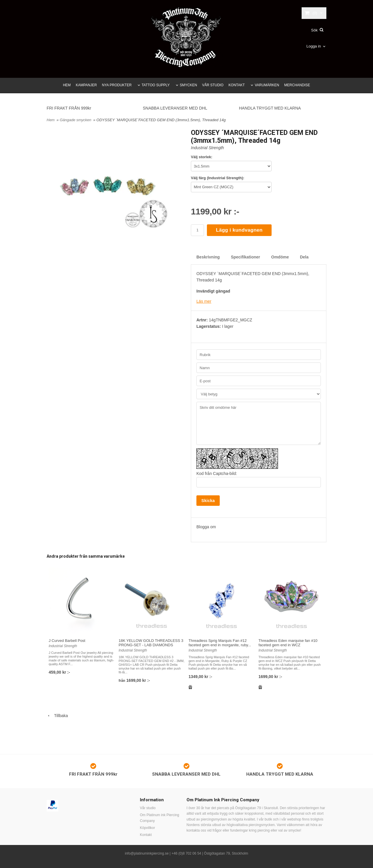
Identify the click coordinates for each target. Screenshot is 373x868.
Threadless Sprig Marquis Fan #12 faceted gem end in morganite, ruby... (220, 642)
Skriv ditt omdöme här (259, 423)
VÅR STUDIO (213, 85)
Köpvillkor (147, 827)
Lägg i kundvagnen (239, 230)
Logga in (314, 46)
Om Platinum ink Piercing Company (160, 818)
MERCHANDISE (297, 85)
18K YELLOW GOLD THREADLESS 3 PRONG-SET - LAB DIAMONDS (151, 642)
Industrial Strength (207, 148)
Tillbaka (57, 716)
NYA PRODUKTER (117, 85)
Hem (51, 120)
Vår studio (148, 808)
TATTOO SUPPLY (156, 85)
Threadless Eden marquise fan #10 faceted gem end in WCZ (288, 642)
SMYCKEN (188, 85)
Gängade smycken (76, 120)
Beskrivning (208, 257)
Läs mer (204, 301)
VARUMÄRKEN (267, 85)
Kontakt (146, 835)
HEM (67, 85)
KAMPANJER (86, 85)
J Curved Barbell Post (67, 640)
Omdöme (280, 257)
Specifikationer (245, 257)
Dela (304, 257)
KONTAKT (237, 85)
